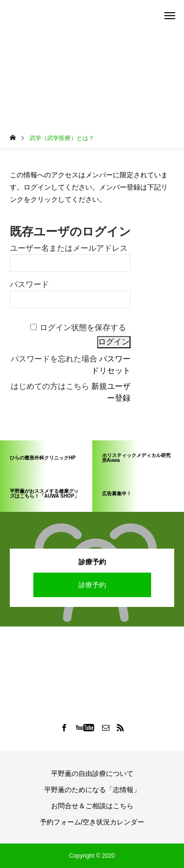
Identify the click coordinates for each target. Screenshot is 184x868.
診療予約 (92, 585)
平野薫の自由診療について (92, 773)
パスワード (29, 284)
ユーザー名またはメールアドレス (69, 248)
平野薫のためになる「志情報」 (92, 790)
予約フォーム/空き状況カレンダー (92, 822)
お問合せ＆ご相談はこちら (92, 806)
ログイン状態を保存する (83, 327)
